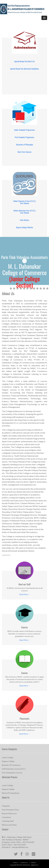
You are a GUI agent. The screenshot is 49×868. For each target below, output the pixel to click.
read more (6, 555)
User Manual (25, 203)
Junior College (8, 757)
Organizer (6, 806)
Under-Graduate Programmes (24, 130)
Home (15, 863)
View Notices (24, 220)
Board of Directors (9, 813)
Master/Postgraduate (11, 793)
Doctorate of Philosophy (24, 144)
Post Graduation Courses (12, 773)
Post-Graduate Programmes (24, 137)
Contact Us (24, 863)
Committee (6, 817)
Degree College (8, 761)
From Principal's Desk (10, 810)
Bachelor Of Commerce (11, 765)
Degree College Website (24, 227)
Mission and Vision (9, 825)
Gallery (33, 863)
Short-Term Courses (24, 152)
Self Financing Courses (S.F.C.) (14, 769)
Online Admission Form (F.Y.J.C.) (25, 210)
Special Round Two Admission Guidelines (25, 69)
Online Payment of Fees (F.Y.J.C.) (24, 201)
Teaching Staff (8, 821)
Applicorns (35, 865)
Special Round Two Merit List (24, 61)
